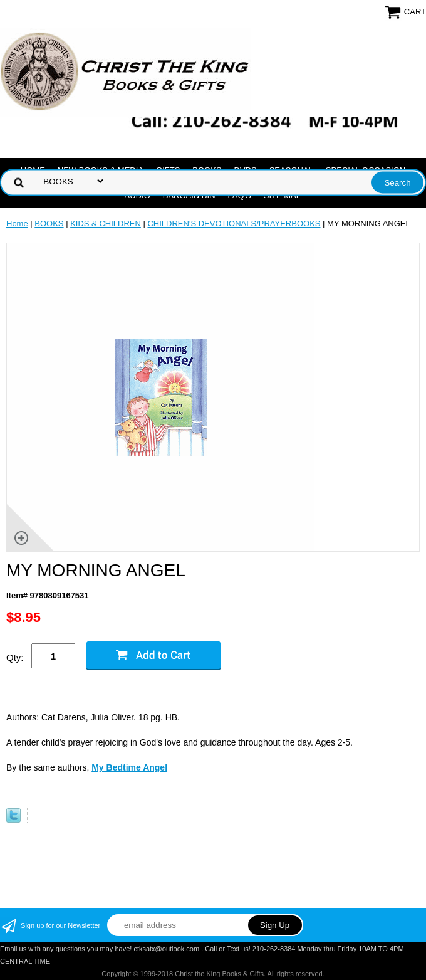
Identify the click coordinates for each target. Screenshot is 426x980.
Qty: (15, 657)
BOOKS (49, 224)
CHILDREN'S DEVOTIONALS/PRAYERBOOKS (234, 224)
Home (17, 224)
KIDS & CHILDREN (106, 224)
